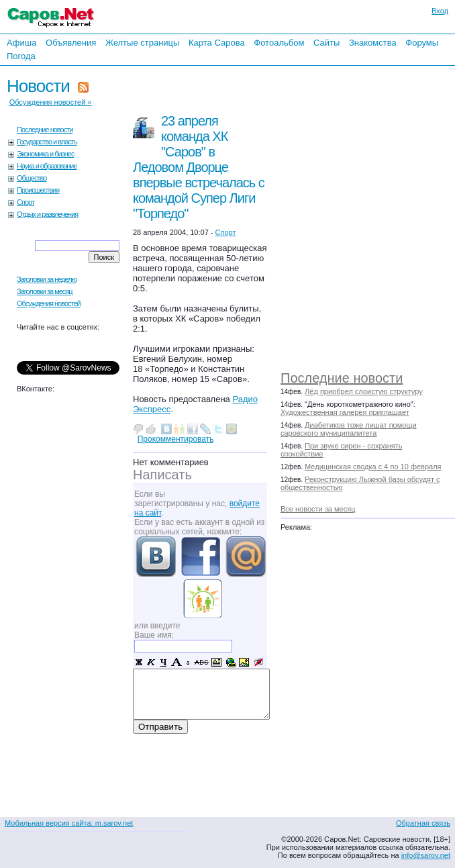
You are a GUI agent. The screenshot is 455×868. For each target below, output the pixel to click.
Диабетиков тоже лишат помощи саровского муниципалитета (349, 429)
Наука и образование (47, 166)
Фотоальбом (279, 43)
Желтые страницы (143, 43)
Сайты (326, 43)
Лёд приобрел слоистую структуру (364, 391)
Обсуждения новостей (49, 303)
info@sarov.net (426, 855)
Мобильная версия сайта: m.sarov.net (69, 823)
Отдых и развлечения (47, 214)
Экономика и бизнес (45, 154)
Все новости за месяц (318, 509)
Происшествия (38, 190)
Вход (440, 11)
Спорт (26, 202)
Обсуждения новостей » (51, 102)
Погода (21, 56)
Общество (32, 178)
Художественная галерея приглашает (345, 412)
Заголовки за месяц (45, 291)
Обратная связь (423, 823)
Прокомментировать (176, 439)
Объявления (71, 43)
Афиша (21, 43)
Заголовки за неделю (47, 279)
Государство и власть (47, 142)
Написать (162, 475)
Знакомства (373, 43)
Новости (38, 86)
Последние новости (342, 378)
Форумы (422, 43)
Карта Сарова (217, 43)
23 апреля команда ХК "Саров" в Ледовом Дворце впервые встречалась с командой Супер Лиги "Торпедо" (199, 167)
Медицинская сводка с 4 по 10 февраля (373, 467)
